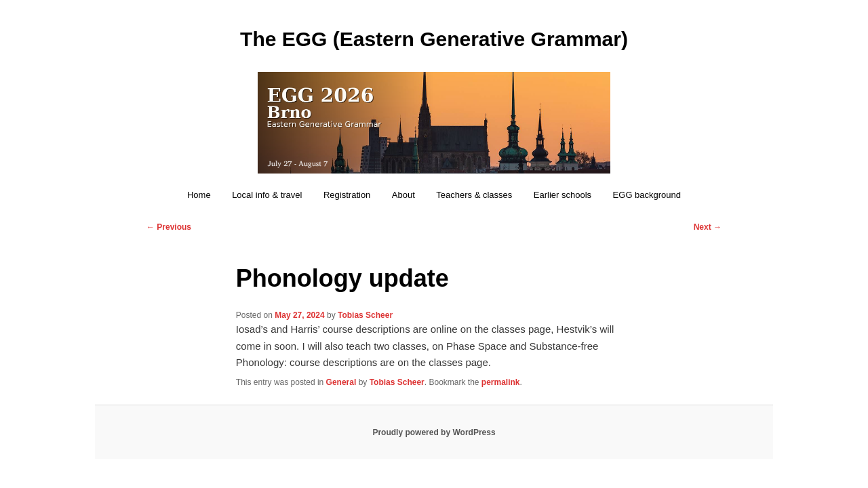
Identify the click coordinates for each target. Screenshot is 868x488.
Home (199, 195)
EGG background (647, 195)
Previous (169, 227)
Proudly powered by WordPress (434, 432)
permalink (501, 382)
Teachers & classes (474, 195)
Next (708, 227)
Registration (347, 195)
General (341, 382)
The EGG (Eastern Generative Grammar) (434, 39)
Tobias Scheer (365, 315)
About (403, 195)
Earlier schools (563, 195)
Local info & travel (267, 195)
